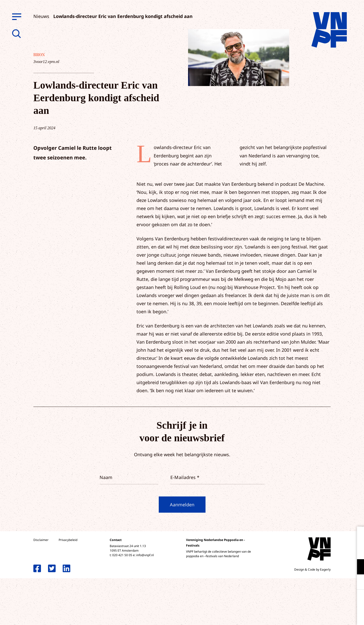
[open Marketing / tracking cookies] (356, 582)
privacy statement (339, 550)
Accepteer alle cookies (321, 601)
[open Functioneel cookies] (356, 567)
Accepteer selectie (321, 616)
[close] (356, 536)
